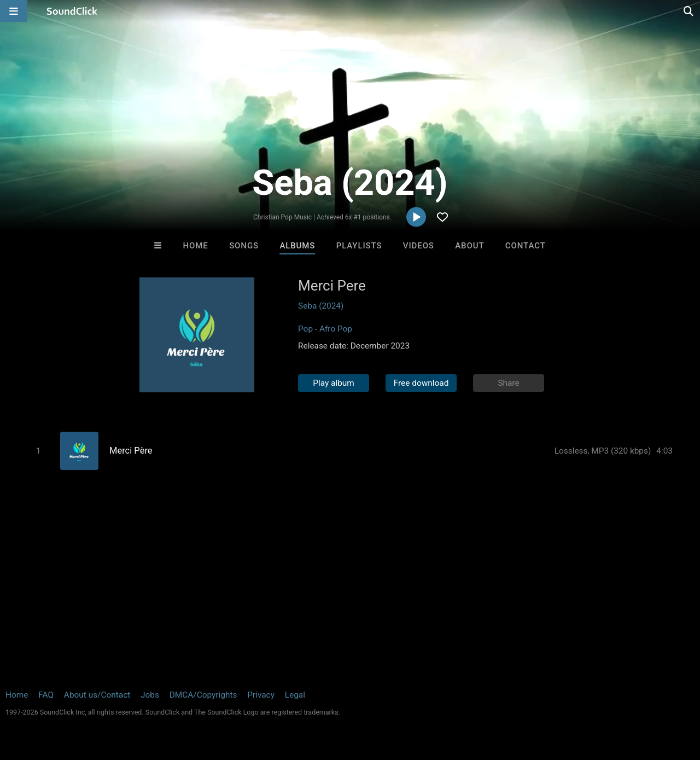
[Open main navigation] (14, 11)
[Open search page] (689, 11)
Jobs (150, 695)
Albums (297, 246)
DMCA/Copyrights (203, 695)
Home (196, 246)
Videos (419, 246)
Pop (305, 329)
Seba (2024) (321, 306)
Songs (244, 246)
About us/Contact (97, 695)
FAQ (46, 695)
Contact (526, 246)
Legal (295, 695)
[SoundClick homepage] (72, 11)
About (469, 246)
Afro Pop (336, 329)
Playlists (359, 246)
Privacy (261, 695)
